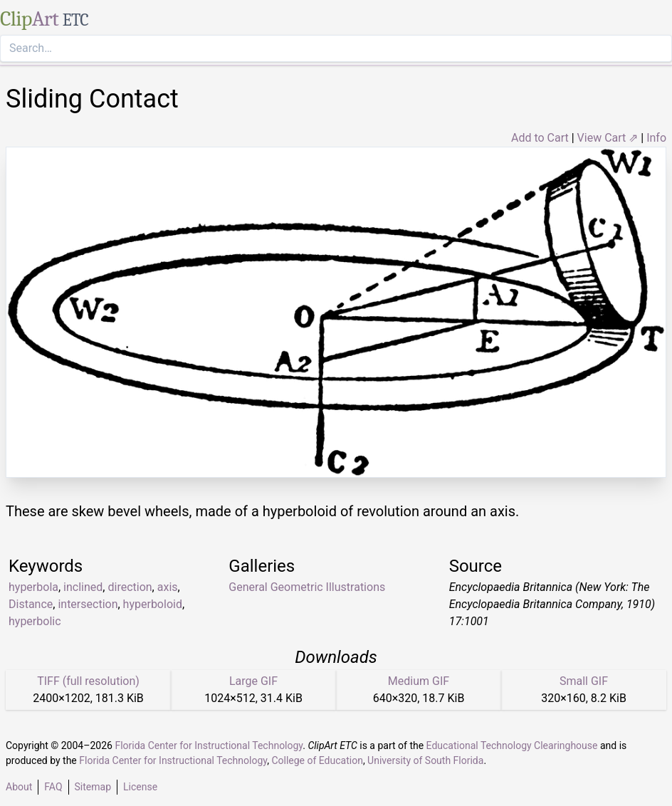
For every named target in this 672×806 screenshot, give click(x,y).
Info (656, 138)
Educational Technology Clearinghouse (512, 745)
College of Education (317, 760)
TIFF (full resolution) (88, 681)
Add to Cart (540, 138)
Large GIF (253, 681)
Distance (31, 604)
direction (130, 587)
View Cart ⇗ (608, 138)
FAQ (53, 787)
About (19, 787)
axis (168, 587)
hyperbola (33, 587)
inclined (83, 587)
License (140, 787)
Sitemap (93, 787)
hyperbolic (35, 621)
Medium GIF (419, 681)
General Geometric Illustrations (307, 587)
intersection (88, 604)
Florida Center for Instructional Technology (209, 745)
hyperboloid (153, 604)
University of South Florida (425, 760)
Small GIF (584, 681)
